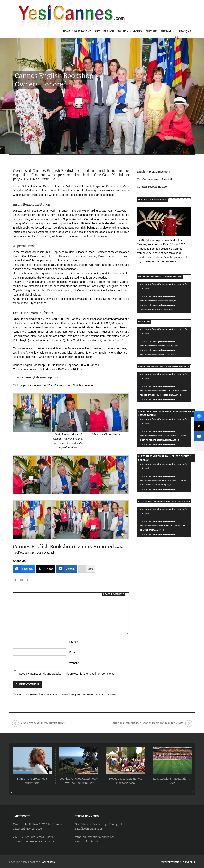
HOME (67, 31)
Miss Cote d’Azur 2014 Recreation (43, 723)
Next (192, 792)
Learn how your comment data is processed (89, 694)
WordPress (48, 862)
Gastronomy (82, 31)
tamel (79, 837)
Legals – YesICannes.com (154, 172)
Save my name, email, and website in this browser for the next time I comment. (67, 674)
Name (74, 642)
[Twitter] (46, 569)
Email (74, 652)
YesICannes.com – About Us (155, 179)
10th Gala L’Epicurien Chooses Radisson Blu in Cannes (147, 723)
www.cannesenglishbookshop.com (36, 377)
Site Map (166, 31)
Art (97, 31)
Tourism (123, 31)
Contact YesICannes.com (153, 187)
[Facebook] (24, 569)
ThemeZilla (189, 862)
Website (74, 663)
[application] (164, 297)
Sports (137, 31)
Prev (12, 792)
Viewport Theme (170, 862)
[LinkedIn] (67, 569)
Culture (151, 31)
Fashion (109, 31)
